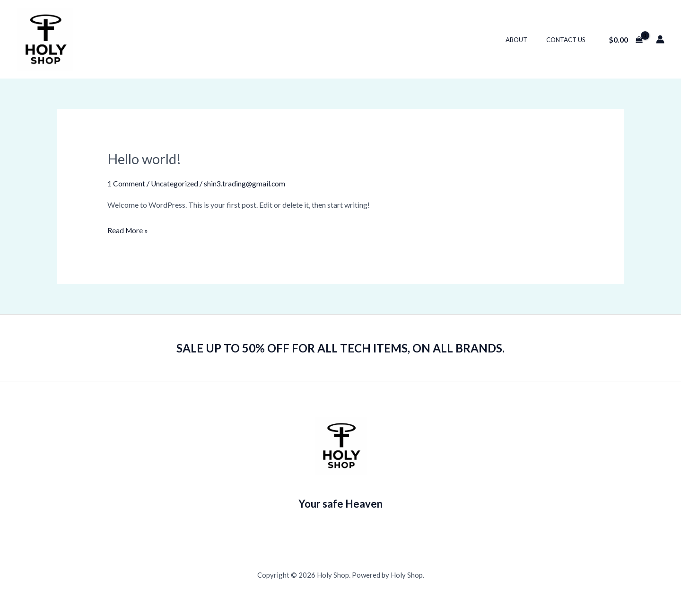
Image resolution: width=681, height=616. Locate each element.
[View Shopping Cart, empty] (625, 39)
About (526, 40)
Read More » (128, 229)
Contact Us (569, 40)
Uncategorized (175, 183)
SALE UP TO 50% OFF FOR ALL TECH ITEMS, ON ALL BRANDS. (341, 347)
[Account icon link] (660, 39)
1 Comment (126, 183)
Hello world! (146, 158)
